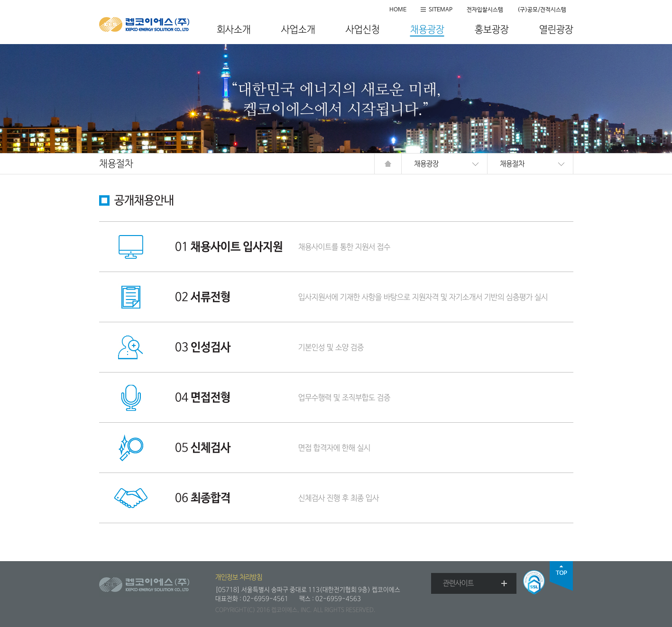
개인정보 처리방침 (239, 577)
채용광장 (427, 30)
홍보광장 (492, 30)
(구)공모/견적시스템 (542, 10)
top (562, 576)
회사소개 (234, 30)
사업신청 (363, 30)
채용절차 (512, 164)
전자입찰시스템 (485, 10)
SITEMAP (441, 10)
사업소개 (298, 30)
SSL (534, 582)
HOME (398, 10)
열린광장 (556, 30)
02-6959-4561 (266, 599)
